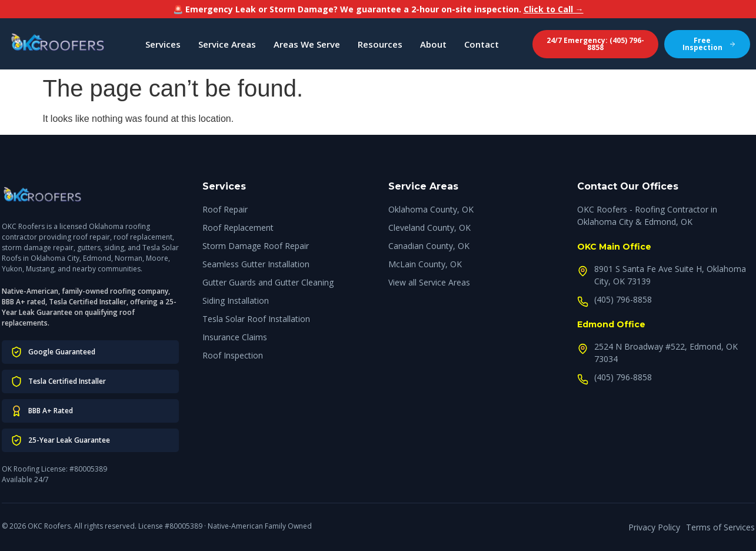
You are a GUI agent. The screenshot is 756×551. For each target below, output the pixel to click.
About (433, 44)
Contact (482, 44)
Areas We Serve (307, 44)
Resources (380, 44)
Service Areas (227, 44)
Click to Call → (554, 9)
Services (163, 44)
